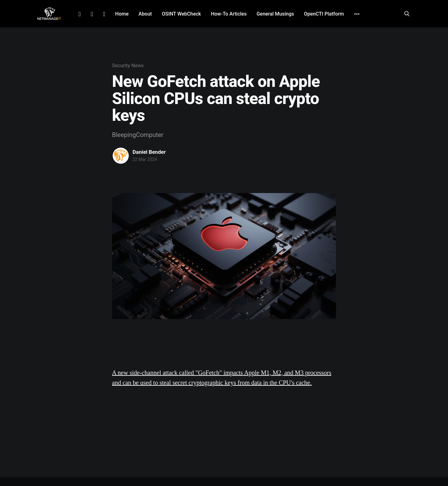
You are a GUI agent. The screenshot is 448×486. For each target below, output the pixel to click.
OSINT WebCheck (181, 14)
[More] (357, 14)
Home (122, 14)
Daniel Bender (149, 152)
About (145, 14)
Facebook (92, 14)
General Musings (275, 14)
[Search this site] (407, 14)
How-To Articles (229, 14)
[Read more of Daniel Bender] (121, 156)
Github (104, 14)
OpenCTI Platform (324, 14)
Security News (128, 66)
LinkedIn (79, 14)
